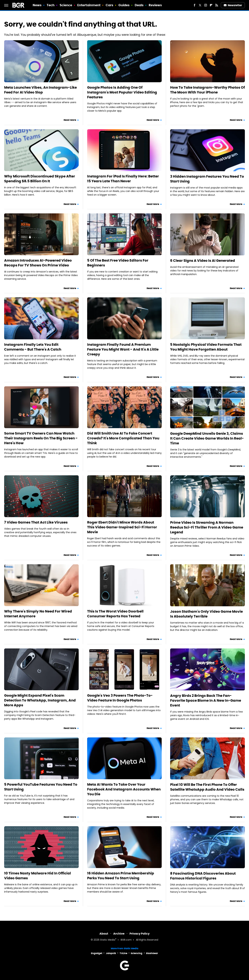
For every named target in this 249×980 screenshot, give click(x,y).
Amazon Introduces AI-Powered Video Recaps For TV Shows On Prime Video (38, 263)
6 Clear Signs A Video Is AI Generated (203, 261)
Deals (139, 5)
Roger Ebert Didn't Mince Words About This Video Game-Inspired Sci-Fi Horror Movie (122, 527)
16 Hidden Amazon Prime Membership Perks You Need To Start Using (121, 876)
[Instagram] (206, 5)
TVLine (123, 953)
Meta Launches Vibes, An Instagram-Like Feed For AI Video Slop (40, 90)
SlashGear (152, 953)
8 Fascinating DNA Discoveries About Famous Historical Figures (203, 876)
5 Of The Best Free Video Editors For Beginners (118, 263)
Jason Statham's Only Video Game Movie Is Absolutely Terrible (206, 614)
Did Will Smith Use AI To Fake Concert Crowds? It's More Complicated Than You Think (123, 438)
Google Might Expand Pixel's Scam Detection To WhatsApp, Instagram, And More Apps (40, 700)
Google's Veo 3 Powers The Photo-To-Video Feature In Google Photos (120, 698)
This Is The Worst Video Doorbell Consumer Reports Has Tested (115, 614)
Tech (51, 5)
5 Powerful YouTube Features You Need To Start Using (41, 787)
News (37, 5)
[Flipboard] (211, 5)
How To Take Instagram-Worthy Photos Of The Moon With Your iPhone (207, 90)
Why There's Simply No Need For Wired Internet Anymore (38, 614)
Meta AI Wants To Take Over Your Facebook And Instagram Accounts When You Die (124, 789)
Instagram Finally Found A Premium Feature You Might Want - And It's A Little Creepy (123, 349)
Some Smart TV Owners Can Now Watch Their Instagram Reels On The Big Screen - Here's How (41, 438)
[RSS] (217, 5)
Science (66, 5)
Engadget (97, 953)
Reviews (155, 5)
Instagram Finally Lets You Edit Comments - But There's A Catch (33, 347)
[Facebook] (195, 5)
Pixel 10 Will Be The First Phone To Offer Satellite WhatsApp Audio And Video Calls (207, 787)
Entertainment (89, 5)
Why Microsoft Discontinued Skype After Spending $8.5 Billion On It (40, 179)
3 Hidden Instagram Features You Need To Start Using (207, 179)
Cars (109, 5)
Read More (70, 120)
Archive (119, 934)
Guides (124, 5)
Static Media (108, 940)
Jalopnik (111, 953)
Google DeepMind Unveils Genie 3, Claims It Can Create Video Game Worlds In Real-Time (207, 438)
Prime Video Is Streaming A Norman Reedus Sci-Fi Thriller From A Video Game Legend (207, 527)
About (104, 934)
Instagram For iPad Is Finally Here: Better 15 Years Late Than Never (123, 179)
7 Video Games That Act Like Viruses (36, 522)
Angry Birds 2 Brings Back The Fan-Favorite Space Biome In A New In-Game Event (206, 700)
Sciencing (137, 953)
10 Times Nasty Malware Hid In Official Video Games (38, 876)
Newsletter (233, 5)
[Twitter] (200, 5)
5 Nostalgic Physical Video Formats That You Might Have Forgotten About (206, 347)
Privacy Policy (140, 934)
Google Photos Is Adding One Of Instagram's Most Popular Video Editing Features (122, 92)
